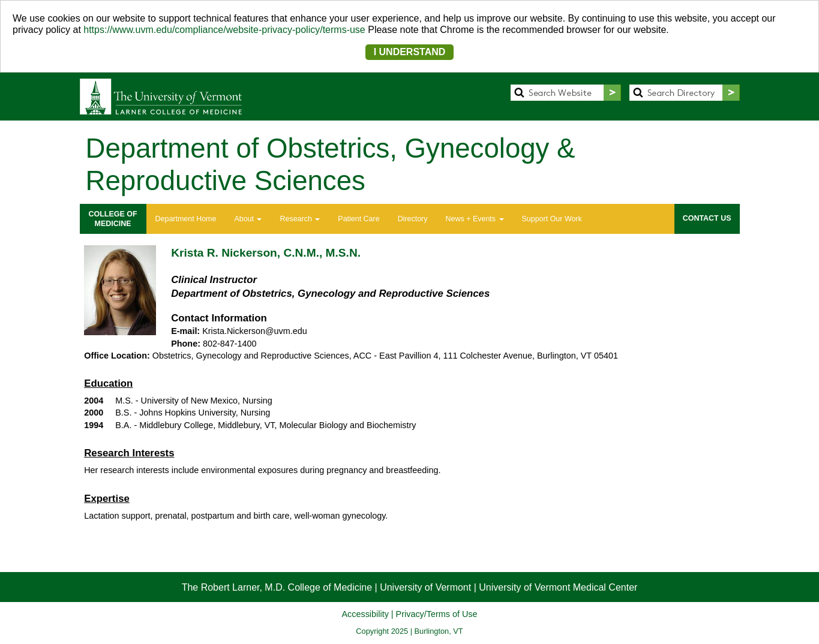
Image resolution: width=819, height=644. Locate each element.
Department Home (186, 219)
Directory (413, 219)
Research (300, 219)
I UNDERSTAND (410, 52)
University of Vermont (425, 587)
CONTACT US (707, 218)
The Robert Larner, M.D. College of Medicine (277, 587)
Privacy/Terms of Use (437, 614)
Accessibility (365, 614)
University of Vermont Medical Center (558, 587)
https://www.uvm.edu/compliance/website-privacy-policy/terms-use (224, 30)
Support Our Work (552, 219)
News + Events (475, 219)
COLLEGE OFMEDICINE (113, 219)
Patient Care (358, 219)
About (248, 219)
